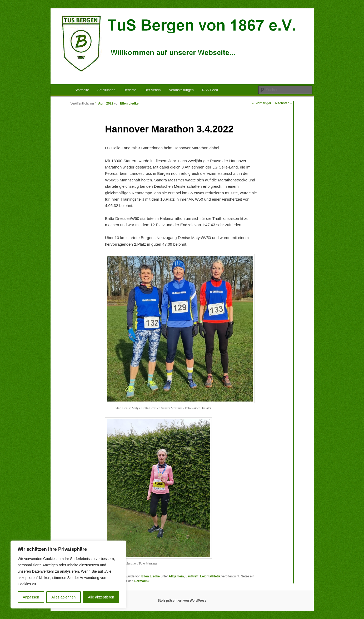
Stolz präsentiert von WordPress (182, 601)
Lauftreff (192, 576)
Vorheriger (261, 103)
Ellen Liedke (129, 103)
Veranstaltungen (181, 90)
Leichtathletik (210, 576)
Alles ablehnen (63, 597)
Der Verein (153, 90)
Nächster (284, 103)
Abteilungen (106, 90)
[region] (68, 575)
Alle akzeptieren (101, 597)
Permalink (142, 581)
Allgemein (176, 576)
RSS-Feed (210, 90)
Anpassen (31, 597)
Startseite (82, 90)
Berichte (130, 90)
